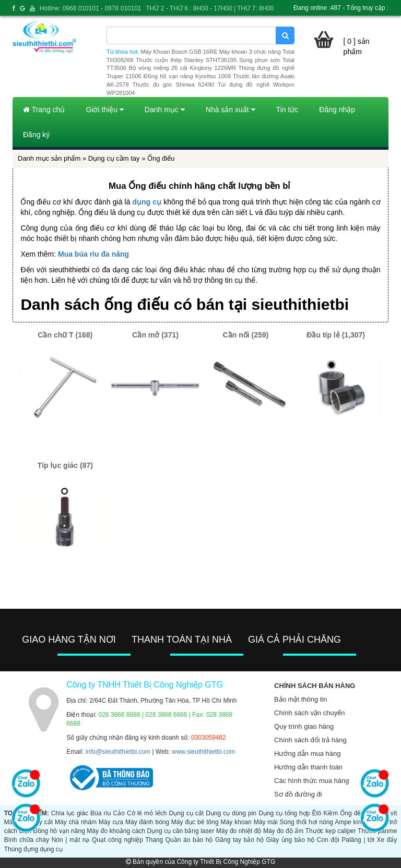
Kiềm (331, 813)
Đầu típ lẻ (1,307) (336, 335)
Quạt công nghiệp (117, 840)
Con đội (328, 840)
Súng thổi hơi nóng (306, 822)
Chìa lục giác (70, 813)
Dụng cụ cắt (186, 813)
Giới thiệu (104, 110)
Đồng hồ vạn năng (59, 831)
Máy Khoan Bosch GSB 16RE (179, 52)
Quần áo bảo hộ (189, 840)
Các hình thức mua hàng (311, 781)
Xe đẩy (387, 840)
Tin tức (287, 110)
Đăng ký (36, 135)
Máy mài (266, 822)
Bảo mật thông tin (300, 699)
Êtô (316, 813)
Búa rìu (101, 813)
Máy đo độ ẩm (283, 831)
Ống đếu (352, 813)
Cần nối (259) (246, 335)
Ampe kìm (349, 822)
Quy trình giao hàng (304, 726)
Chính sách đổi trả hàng (310, 740)
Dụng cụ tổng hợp (284, 813)
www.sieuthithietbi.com (203, 752)
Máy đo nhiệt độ (239, 831)
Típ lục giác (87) (65, 465)
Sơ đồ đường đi (298, 794)
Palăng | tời (358, 840)
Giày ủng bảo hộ (291, 840)
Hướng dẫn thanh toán (308, 767)
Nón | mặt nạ (71, 840)
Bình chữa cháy (27, 840)
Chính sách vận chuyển (309, 713)
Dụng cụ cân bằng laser (181, 831)
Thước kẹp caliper (331, 831)
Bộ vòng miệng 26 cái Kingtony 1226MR (182, 68)
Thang (154, 840)
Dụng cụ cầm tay (114, 158)
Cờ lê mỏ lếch (147, 813)
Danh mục (165, 110)
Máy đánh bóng (147, 822)
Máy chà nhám (76, 822)
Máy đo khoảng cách (116, 831)
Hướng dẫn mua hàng (307, 754)
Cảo (119, 813)
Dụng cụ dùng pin (231, 813)
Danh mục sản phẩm (49, 158)
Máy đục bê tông (195, 822)
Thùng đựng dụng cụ (33, 849)
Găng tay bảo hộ (239, 840)
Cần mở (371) (155, 335)
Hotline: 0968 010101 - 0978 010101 (91, 8)
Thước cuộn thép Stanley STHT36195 (186, 60)
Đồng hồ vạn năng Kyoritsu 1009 (187, 76)
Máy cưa (111, 822)
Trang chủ (44, 110)
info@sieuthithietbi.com (118, 752)
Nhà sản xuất (231, 110)
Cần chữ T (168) (65, 335)
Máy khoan (236, 822)
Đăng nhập (337, 110)
